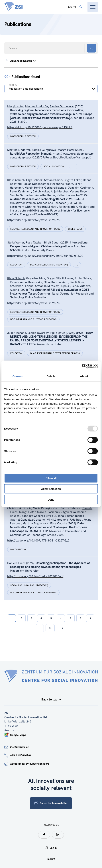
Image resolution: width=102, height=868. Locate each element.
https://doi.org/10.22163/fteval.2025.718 (34, 220)
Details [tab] (51, 376)
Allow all (51, 478)
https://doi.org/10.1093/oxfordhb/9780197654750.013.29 (45, 256)
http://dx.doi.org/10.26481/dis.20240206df (35, 576)
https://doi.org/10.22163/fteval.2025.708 (34, 303)
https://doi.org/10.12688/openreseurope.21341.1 (40, 127)
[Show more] (73, 166)
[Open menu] (93, 7)
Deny (51, 499)
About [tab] (84, 376)
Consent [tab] (18, 376)
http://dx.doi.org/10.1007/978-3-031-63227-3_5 (38, 540)
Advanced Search (20, 61)
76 (50, 628)
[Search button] (91, 48)
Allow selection (51, 489)
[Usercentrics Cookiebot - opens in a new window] (82, 366)
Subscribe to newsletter (51, 803)
